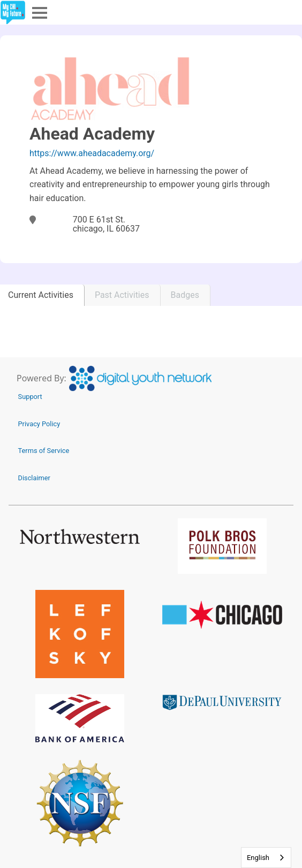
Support (30, 397)
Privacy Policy (39, 424)
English (258, 858)
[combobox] (266, 858)
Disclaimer (34, 478)
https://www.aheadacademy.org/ (92, 153)
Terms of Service (44, 451)
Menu (39, 12)
